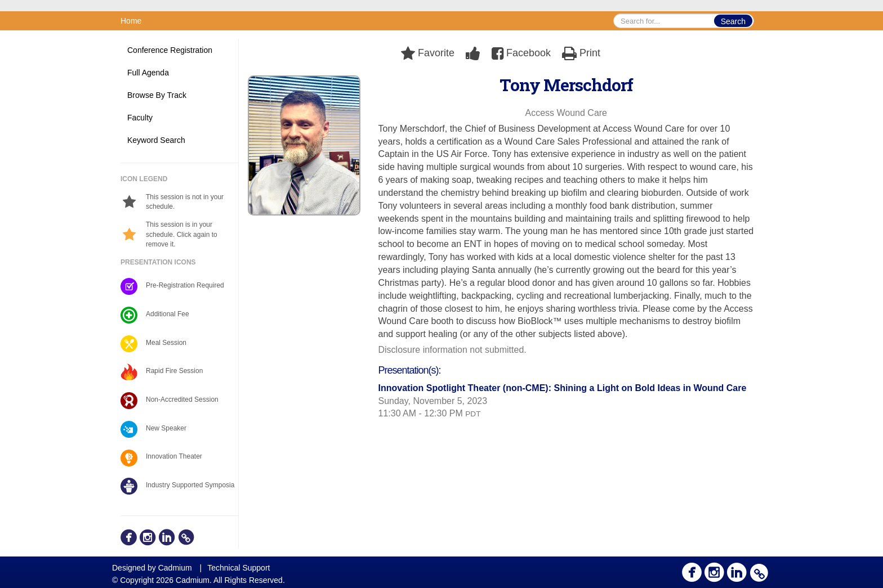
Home (131, 21)
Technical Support (238, 568)
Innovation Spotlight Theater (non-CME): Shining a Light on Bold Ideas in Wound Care (563, 388)
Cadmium (175, 568)
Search (733, 21)
